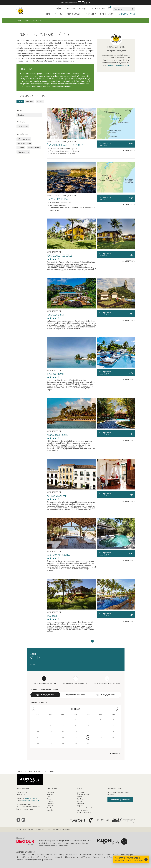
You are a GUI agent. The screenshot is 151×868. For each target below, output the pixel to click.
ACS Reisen (21, 855)
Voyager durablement (85, 808)
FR (60, 8)
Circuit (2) (31, 101)
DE (57, 8)
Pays (61, 14)
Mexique (50, 806)
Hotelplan (99, 855)
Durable (21, 148)
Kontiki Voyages (112, 855)
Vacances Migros (99, 857)
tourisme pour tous (33, 860)
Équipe (98, 8)
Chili (48, 797)
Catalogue (83, 8)
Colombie (50, 810)
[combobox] (29, 115)
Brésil (49, 808)
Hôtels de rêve (23, 152)
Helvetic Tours (86, 855)
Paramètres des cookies (61, 830)
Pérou (49, 799)
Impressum (40, 830)
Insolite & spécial (24, 144)
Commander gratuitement (120, 800)
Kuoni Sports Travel (41, 857)
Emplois (80, 806)
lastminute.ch (57, 857)
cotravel (40, 855)
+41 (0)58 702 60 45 (126, 14)
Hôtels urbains (34, 148)
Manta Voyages (71, 857)
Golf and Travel (71, 855)
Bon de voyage (82, 810)
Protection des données (25, 830)
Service (104, 8)
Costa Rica (50, 792)
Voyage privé (23, 126)
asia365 (31, 855)
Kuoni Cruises (24, 857)
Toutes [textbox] (21, 115)
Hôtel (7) (42, 101)
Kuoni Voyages (127, 855)
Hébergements (90, 14)
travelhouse (49, 860)
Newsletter (81, 804)
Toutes (21, 101)
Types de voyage (73, 14)
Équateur (50, 801)
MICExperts (85, 857)
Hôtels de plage (24, 139)
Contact (91, 8)
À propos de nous (72, 8)
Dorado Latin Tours (54, 855)
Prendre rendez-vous (84, 813)
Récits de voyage (107, 14)
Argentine (50, 795)
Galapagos (50, 804)
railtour (20, 860)
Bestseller (51, 14)
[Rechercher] (122, 9)
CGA (49, 830)
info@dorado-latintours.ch (119, 65)
